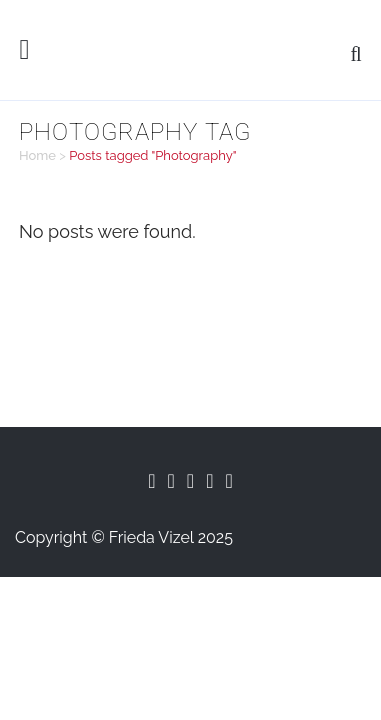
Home (37, 155)
